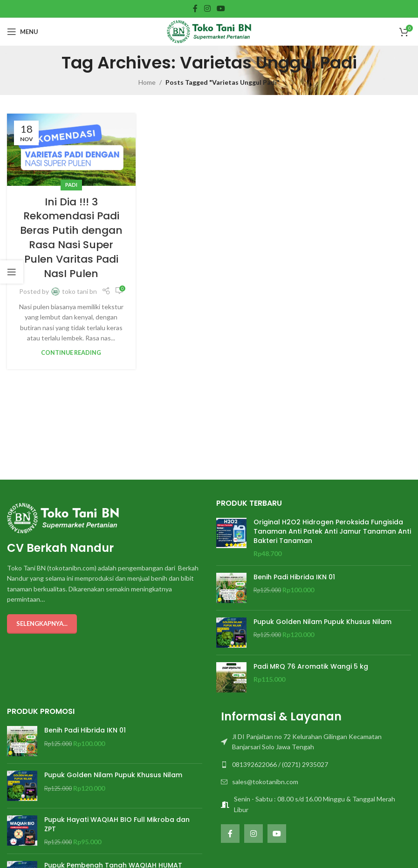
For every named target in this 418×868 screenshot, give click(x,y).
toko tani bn (79, 291)
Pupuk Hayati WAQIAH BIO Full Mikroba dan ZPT (117, 824)
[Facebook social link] (195, 8)
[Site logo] (209, 31)
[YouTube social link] (221, 8)
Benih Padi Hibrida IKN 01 (294, 577)
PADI (71, 185)
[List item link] (314, 742)
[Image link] (63, 517)
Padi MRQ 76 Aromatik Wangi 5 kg (311, 667)
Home (147, 82)
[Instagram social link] (207, 8)
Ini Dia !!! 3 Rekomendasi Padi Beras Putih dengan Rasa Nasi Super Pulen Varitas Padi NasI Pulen (71, 238)
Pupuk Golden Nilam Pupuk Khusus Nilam (322, 622)
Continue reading (71, 353)
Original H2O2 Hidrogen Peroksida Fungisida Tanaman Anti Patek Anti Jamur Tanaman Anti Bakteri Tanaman (332, 531)
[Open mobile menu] (23, 32)
